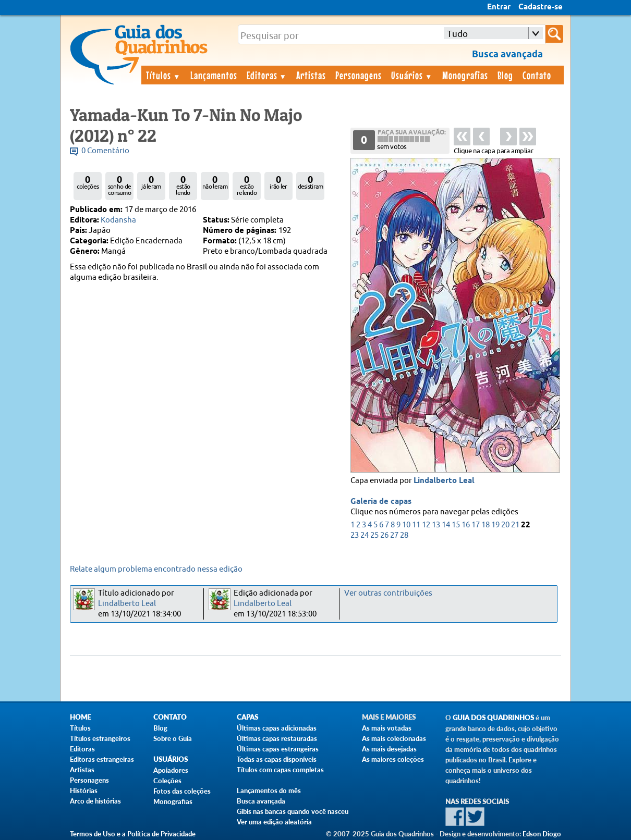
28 (404, 535)
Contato (537, 75)
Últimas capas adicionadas (277, 728)
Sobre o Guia (173, 738)
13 (436, 525)
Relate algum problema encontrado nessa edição (156, 569)
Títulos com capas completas (280, 770)
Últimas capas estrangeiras (278, 749)
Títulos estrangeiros (100, 738)
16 (466, 525)
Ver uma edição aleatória (274, 822)
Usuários (412, 75)
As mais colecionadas (394, 738)
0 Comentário (105, 151)
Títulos (163, 75)
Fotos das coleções (182, 791)
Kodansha (118, 220)
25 (374, 535)
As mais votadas (387, 728)
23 (355, 535)
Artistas (311, 75)
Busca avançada (261, 801)
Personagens (359, 75)
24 (365, 535)
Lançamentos (214, 75)
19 (495, 525)
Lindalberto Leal (444, 481)
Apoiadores (171, 770)
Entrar (499, 7)
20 (505, 525)
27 (394, 535)
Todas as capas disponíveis (277, 759)
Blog (505, 75)
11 (416, 525)
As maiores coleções (393, 759)
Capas (247, 717)
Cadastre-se (541, 7)
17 (476, 525)
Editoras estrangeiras (102, 759)
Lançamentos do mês (269, 790)
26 (384, 535)
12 (426, 525)
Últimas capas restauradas (277, 738)
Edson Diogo (542, 834)
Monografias (465, 75)
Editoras (267, 75)
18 (486, 525)
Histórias (84, 790)
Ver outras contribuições (388, 593)
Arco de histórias (95, 801)
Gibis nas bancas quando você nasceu (293, 811)
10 (406, 525)
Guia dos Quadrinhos (493, 718)
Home (80, 717)
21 (515, 525)
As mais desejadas (389, 749)
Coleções (167, 781)
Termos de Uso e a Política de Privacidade (133, 834)
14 (446, 525)
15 (456, 525)
